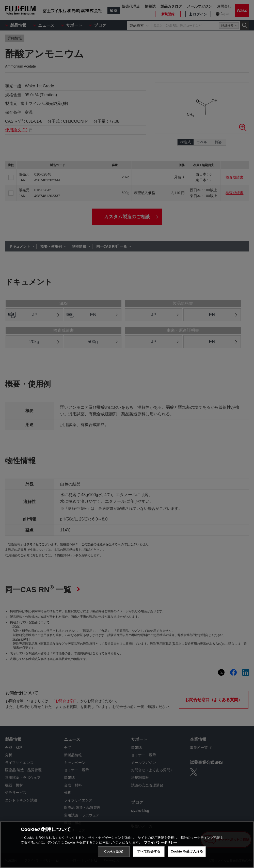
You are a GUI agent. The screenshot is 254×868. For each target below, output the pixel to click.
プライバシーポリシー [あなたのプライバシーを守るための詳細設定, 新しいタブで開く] (161, 843)
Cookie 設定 (114, 852)
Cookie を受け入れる (187, 852)
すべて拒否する (149, 852)
